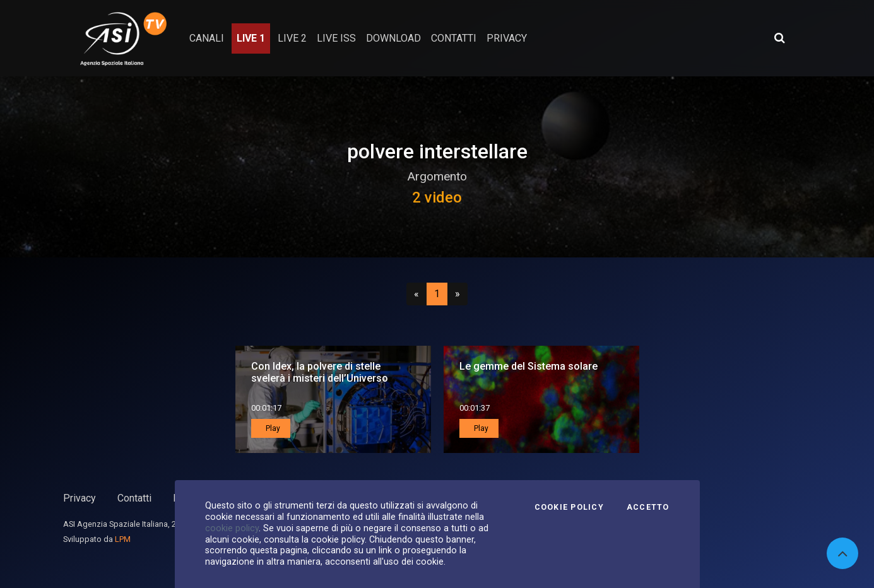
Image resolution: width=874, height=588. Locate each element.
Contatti (134, 498)
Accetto (648, 507)
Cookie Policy (569, 507)
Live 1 (251, 38)
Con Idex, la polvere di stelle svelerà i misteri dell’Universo (320, 372)
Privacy (80, 498)
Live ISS (336, 38)
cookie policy (232, 528)
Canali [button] (207, 38)
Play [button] (272, 428)
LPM (123, 539)
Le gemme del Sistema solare (529, 366)
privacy (507, 38)
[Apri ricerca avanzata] (779, 38)
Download (393, 38)
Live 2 (292, 38)
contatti (454, 38)
